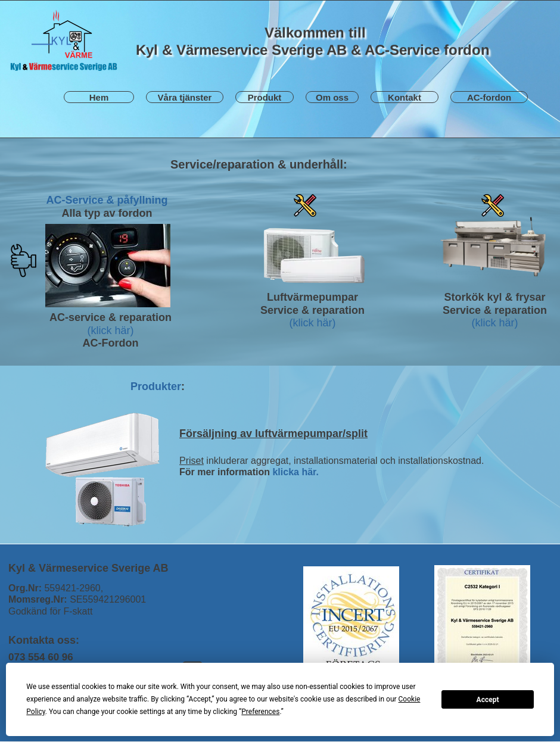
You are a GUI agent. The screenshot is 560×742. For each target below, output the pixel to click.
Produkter (156, 386)
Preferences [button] (260, 712)
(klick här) (110, 331)
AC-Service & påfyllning (107, 200)
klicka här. (295, 472)
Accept (488, 700)
